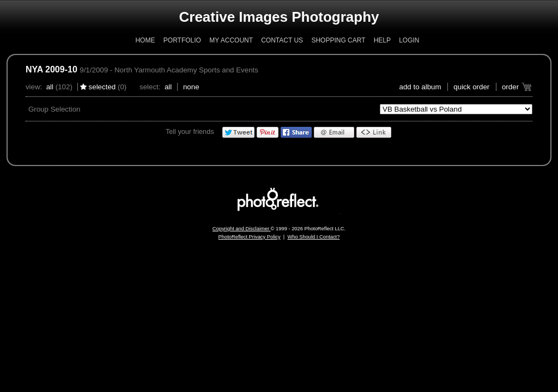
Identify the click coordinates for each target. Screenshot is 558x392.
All (50, 87)
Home (145, 40)
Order (510, 87)
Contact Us (282, 40)
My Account (231, 40)
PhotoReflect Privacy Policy (250, 237)
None (191, 87)
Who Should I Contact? (313, 237)
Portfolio (182, 40)
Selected (102, 87)
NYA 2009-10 (51, 69)
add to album (420, 87)
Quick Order (471, 87)
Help (382, 40)
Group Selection (54, 109)
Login (409, 40)
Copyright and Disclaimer (242, 229)
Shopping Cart (338, 40)
